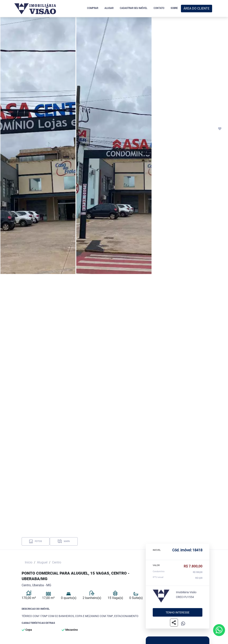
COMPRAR (93, 8)
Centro (57, 562)
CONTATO (159, 8)
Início (29, 562)
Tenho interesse (178, 612)
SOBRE (174, 8)
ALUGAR (109, 8)
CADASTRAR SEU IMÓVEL (133, 8)
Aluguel (42, 562)
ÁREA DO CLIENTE (197, 8)
